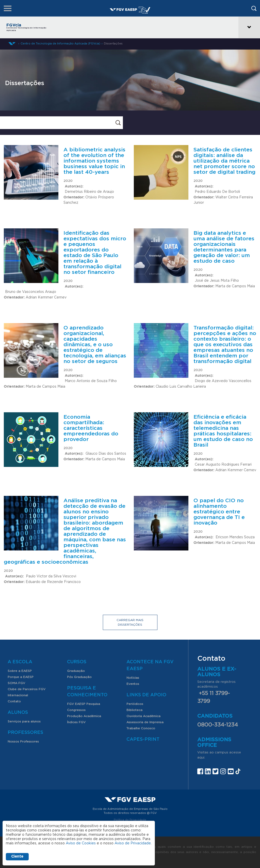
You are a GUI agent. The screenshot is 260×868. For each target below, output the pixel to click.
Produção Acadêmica (84, 716)
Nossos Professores (23, 741)
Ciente (17, 857)
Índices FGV (76, 722)
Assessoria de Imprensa (145, 722)
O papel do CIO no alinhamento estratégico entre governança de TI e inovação (219, 512)
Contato (14, 701)
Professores (25, 733)
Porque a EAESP (21, 677)
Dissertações (113, 44)
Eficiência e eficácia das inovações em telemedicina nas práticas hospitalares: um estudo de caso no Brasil (223, 431)
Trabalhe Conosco (141, 728)
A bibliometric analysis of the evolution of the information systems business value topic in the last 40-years (94, 161)
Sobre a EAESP (20, 671)
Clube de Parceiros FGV (27, 689)
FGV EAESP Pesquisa (84, 704)
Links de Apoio (146, 695)
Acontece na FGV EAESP (150, 665)
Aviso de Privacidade (133, 843)
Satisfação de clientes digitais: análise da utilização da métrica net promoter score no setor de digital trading (224, 161)
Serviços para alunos (24, 721)
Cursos (77, 662)
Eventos (133, 684)
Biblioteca (134, 710)
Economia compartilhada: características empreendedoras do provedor (91, 428)
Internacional (18, 695)
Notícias (133, 678)
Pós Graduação (79, 677)
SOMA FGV (16, 683)
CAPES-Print (143, 739)
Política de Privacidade (130, 820)
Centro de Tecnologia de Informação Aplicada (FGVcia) (60, 44)
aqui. (201, 758)
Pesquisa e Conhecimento (87, 692)
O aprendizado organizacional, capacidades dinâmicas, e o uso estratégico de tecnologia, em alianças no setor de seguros (95, 345)
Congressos (76, 710)
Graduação (76, 671)
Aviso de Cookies (81, 843)
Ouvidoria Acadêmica (143, 716)
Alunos (18, 713)
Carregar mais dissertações (130, 622)
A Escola (20, 662)
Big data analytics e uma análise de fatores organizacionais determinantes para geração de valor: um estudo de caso (224, 247)
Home (12, 44)
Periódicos (135, 704)
